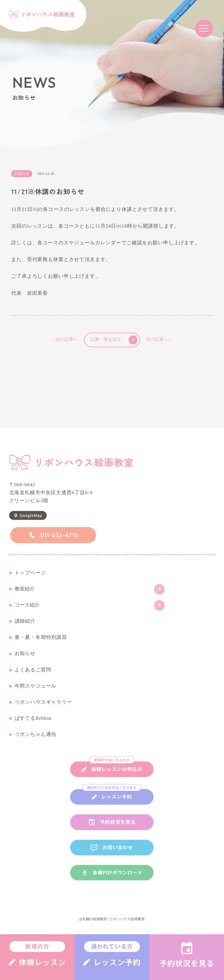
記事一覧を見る (114, 340)
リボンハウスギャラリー (43, 702)
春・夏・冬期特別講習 (41, 637)
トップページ (30, 573)
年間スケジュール (36, 686)
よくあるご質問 (33, 670)
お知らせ (25, 654)
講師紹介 (25, 621)
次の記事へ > (159, 340)
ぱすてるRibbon (33, 718)
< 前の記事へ (65, 340)
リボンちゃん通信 (36, 734)
